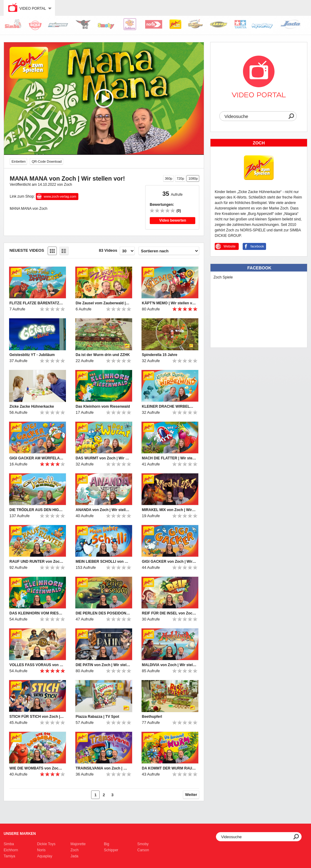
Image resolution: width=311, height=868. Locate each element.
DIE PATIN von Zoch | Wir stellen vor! (103, 665)
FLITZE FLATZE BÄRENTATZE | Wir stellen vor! (37, 303)
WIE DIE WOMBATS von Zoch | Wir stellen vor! (37, 768)
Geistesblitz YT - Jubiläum (32, 355)
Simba (9, 844)
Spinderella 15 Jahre (160, 355)
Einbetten (19, 161)
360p (169, 178)
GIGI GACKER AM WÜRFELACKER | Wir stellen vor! (37, 458)
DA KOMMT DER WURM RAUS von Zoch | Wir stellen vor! (169, 768)
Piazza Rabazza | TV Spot (97, 717)
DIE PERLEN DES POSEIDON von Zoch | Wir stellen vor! (103, 613)
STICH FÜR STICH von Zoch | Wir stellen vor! (37, 717)
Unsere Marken (20, 834)
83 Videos (108, 250)
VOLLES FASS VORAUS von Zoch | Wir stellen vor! (37, 665)
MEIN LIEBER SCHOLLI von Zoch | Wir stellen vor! (103, 562)
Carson (143, 850)
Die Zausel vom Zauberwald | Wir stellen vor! (103, 303)
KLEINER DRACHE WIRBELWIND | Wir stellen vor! (169, 406)
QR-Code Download (46, 161)
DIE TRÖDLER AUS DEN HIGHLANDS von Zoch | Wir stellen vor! (37, 510)
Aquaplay (45, 856)
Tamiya (9, 856)
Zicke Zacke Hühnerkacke (32, 406)
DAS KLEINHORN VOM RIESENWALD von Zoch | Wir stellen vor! (37, 613)
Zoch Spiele (223, 277)
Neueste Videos (27, 250)
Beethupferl (152, 717)
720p (180, 178)
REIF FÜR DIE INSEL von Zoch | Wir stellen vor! (169, 613)
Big (106, 844)
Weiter (191, 795)
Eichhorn (11, 850)
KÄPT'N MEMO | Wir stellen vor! (169, 303)
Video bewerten (173, 220)
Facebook (259, 268)
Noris (41, 850)
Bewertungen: (162, 205)
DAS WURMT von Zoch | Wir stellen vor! (103, 458)
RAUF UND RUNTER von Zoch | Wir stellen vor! (37, 562)
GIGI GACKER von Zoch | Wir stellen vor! (169, 562)
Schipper (111, 850)
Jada (74, 856)
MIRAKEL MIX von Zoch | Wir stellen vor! (169, 510)
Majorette (78, 844)
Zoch (75, 850)
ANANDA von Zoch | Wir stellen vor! (103, 510)
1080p (193, 178)
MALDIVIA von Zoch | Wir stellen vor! (169, 665)
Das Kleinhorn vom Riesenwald (103, 406)
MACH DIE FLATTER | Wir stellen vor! (169, 458)
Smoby (143, 844)
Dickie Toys (46, 844)
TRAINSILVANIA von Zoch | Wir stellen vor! (103, 768)
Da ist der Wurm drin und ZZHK (103, 355)
